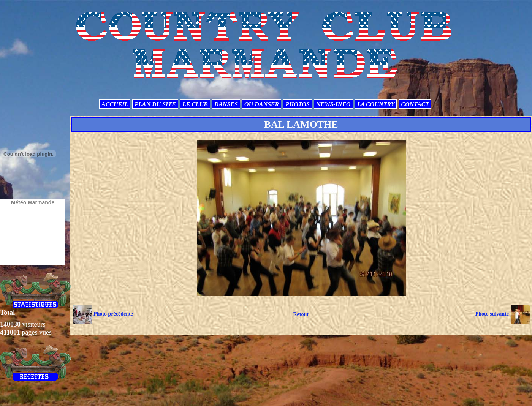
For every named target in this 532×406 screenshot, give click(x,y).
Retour (301, 314)
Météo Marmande (33, 202)
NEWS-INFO (333, 104)
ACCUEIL (115, 104)
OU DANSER (262, 104)
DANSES (226, 104)
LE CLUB (195, 104)
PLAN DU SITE (155, 104)
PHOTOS (298, 104)
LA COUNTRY (376, 104)
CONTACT (415, 104)
